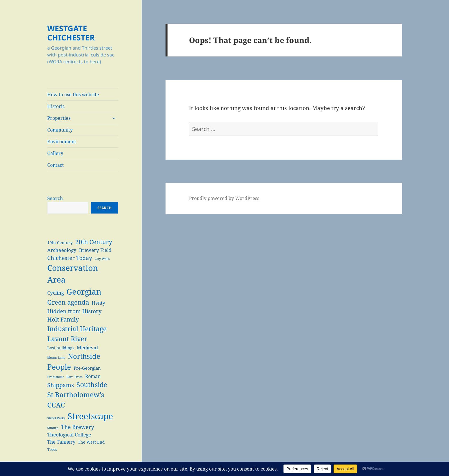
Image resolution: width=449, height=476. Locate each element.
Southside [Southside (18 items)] (92, 385)
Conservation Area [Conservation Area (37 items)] (73, 274)
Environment (62, 142)
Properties (59, 118)
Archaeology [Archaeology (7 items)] (62, 250)
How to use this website (73, 95)
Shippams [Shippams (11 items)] (61, 385)
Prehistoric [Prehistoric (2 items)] (56, 377)
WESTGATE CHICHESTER (71, 33)
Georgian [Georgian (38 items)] (84, 291)
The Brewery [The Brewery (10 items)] (78, 427)
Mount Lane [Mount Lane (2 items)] (56, 358)
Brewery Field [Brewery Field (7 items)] (95, 250)
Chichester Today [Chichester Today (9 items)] (70, 258)
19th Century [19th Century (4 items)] (60, 243)
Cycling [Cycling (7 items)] (56, 293)
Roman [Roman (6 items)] (93, 376)
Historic (56, 106)
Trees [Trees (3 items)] (52, 449)
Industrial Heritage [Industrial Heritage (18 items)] (77, 329)
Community (60, 130)
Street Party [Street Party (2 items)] (56, 418)
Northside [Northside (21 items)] (84, 356)
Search (55, 198)
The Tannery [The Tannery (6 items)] (61, 442)
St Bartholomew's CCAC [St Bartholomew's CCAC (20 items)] (76, 400)
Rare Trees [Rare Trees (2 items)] (74, 377)
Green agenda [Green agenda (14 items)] (68, 302)
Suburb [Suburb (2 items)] (53, 428)
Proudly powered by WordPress (224, 198)
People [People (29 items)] (59, 367)
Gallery (55, 153)
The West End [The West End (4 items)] (91, 442)
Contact (56, 165)
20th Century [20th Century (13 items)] (94, 242)
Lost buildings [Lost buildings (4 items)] (61, 348)
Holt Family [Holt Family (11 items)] (63, 319)
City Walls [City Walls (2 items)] (102, 259)
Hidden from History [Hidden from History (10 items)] (74, 311)
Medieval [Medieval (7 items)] (87, 347)
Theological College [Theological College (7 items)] (69, 435)
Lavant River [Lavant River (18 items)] (67, 339)
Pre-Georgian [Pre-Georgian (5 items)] (87, 368)
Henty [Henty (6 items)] (98, 303)
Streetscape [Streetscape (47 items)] (90, 416)
